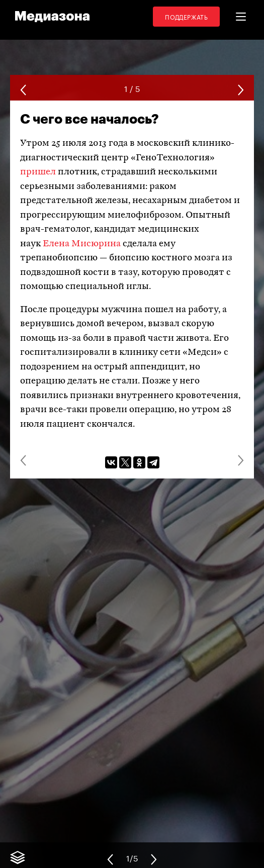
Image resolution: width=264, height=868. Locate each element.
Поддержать (186, 16)
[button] (241, 17)
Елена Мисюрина (82, 244)
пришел (38, 172)
